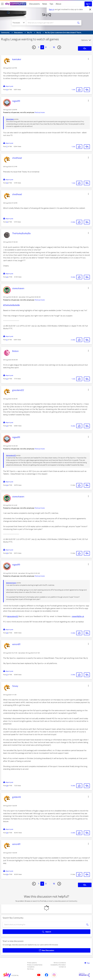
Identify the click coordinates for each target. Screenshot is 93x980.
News (45, 4)
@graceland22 (11, 455)
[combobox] (51, 23)
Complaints (31, 967)
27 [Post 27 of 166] (7, 675)
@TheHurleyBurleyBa (11, 305)
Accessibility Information (58, 965)
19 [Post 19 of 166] (7, 222)
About (59, 4)
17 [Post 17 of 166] (7, 146)
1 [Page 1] (39, 47)
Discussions (34, 4)
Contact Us (62, 967)
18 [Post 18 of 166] (7, 183)
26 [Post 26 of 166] (7, 633)
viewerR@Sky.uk (78, 616)
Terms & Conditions (60, 963)
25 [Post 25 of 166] (7, 553)
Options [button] (84, 40)
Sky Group (30, 969)
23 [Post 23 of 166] (7, 426)
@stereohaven (11, 583)
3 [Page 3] (46, 47)
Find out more (40, 112)
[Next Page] (59, 47)
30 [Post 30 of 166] (7, 874)
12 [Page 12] (54, 47)
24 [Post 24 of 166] (7, 485)
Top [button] (88, 963)
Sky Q (47, 15)
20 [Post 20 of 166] (7, 277)
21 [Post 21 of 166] (7, 340)
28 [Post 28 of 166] (7, 786)
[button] (88, 59)
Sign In (88, 4)
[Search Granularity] (19, 23)
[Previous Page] (34, 47)
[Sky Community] (16, 4)
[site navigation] (2, 4)
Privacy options (32, 963)
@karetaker (10, 119)
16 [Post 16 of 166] (7, 90)
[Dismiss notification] (90, 10)
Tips (51, 4)
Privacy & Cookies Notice (35, 965)
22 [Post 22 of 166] (7, 379)
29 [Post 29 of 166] (7, 833)
